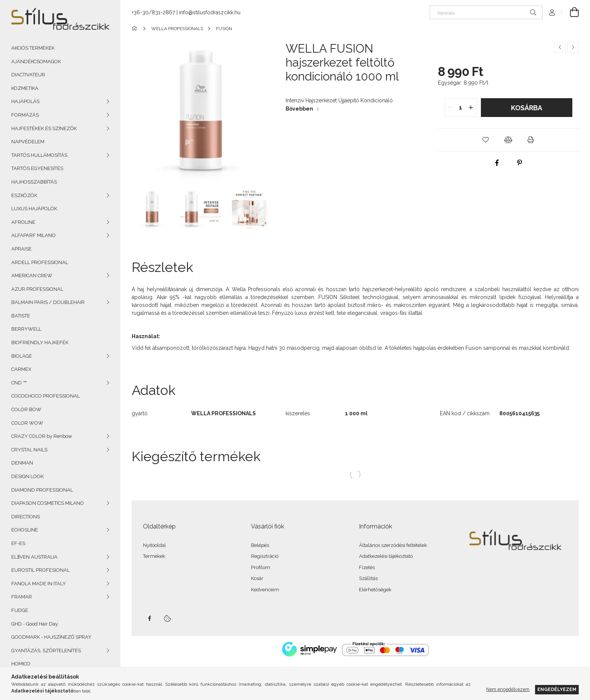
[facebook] (497, 163)
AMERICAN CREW (32, 276)
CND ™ (19, 383)
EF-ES (18, 543)
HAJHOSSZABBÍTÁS (34, 182)
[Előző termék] (560, 47)
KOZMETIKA (25, 88)
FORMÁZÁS (25, 115)
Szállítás (368, 578)
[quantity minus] (450, 108)
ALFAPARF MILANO (33, 235)
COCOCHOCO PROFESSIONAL (46, 396)
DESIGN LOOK (27, 476)
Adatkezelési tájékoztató (386, 556)
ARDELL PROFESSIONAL (40, 262)
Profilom (261, 567)
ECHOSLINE (25, 530)
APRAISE (21, 249)
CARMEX (21, 369)
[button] (486, 140)
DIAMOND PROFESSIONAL (42, 490)
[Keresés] (486, 12)
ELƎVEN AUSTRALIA (34, 557)
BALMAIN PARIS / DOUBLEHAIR (48, 302)
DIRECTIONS (26, 517)
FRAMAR (22, 597)
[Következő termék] (573, 47)
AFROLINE (23, 222)
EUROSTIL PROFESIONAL (40, 570)
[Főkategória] (136, 29)
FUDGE (20, 610)
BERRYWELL (26, 329)
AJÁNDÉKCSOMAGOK (36, 61)
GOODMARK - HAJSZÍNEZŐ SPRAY (51, 637)
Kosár (257, 578)
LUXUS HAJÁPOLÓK (34, 209)
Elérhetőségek (375, 590)
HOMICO (21, 664)
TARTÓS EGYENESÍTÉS (37, 168)
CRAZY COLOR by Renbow (42, 436)
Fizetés (367, 567)
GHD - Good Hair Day (35, 624)
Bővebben (299, 109)
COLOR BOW (26, 409)
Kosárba (527, 108)
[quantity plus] (471, 108)
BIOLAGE (22, 356)
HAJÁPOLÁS (25, 101)
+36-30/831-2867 (153, 12)
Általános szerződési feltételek (393, 545)
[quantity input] (461, 108)
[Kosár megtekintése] (570, 12)
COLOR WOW (27, 423)
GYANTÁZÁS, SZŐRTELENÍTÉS (46, 651)
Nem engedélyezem (508, 689)
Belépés (260, 545)
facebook (149, 618)
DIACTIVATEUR (28, 75)
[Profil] (552, 12)
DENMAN (22, 463)
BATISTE (21, 316)
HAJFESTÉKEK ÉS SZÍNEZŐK (44, 128)
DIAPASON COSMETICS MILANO (48, 503)
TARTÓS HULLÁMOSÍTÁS (39, 155)
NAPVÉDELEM (28, 142)
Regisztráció (265, 556)
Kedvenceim (265, 590)
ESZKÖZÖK (24, 195)
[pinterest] (520, 163)
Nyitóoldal (154, 545)
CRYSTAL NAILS (29, 450)
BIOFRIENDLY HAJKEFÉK (40, 342)
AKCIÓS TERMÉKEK (33, 48)
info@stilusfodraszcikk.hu (210, 12)
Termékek (154, 556)
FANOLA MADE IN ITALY (39, 584)
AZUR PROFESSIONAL (37, 289)
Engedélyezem (557, 689)
